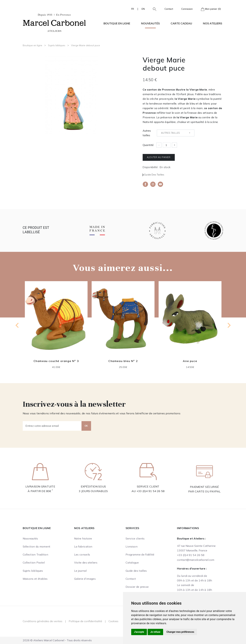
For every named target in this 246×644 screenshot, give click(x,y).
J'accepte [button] (139, 632)
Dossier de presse (137, 587)
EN (143, 9)
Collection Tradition (35, 554)
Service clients (135, 538)
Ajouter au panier (159, 157)
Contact (169, 9)
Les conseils (82, 554)
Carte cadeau (181, 23)
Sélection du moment (37, 546)
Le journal (80, 571)
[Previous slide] (17, 325)
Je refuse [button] (155, 632)
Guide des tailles (154, 175)
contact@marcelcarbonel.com (196, 560)
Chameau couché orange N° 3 (56, 361)
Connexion (187, 9)
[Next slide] (229, 325)
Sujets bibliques (57, 45)
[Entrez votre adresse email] (52, 426)
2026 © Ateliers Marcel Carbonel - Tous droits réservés (57, 640)
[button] (153, 9)
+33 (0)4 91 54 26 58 (151, 491)
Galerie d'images (85, 579)
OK (86, 426)
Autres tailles (147, 133)
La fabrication (83, 546)
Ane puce (190, 361)
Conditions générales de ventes (43, 621)
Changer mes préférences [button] (180, 632)
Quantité (148, 145)
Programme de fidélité (140, 554)
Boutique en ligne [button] (117, 23)
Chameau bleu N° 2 (123, 361)
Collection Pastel (34, 562)
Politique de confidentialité (85, 621)
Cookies (113, 621)
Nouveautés (150, 23)
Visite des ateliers (86, 562)
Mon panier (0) (211, 9)
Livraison (132, 546)
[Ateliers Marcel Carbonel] (54, 22)
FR (133, 9)
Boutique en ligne (32, 45)
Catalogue (132, 562)
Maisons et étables (35, 579)
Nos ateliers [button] (213, 23)
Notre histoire (83, 538)
